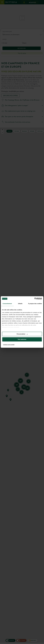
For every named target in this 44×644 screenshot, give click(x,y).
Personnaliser (22, 334)
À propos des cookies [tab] (35, 304)
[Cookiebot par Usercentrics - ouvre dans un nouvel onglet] (34, 299)
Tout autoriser (22, 339)
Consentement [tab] (7, 304)
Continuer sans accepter (9, 345)
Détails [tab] (20, 304)
